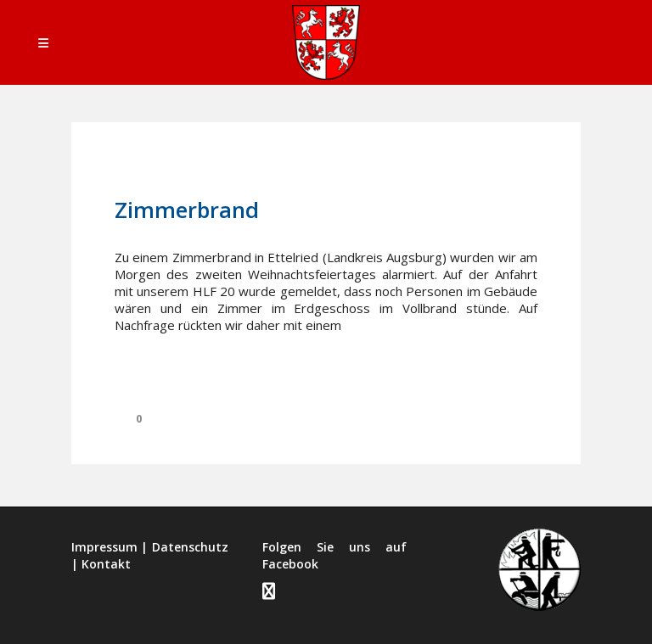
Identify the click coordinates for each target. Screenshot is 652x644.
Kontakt (106, 564)
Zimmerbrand (187, 210)
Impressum (104, 547)
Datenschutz (190, 547)
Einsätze (281, 171)
